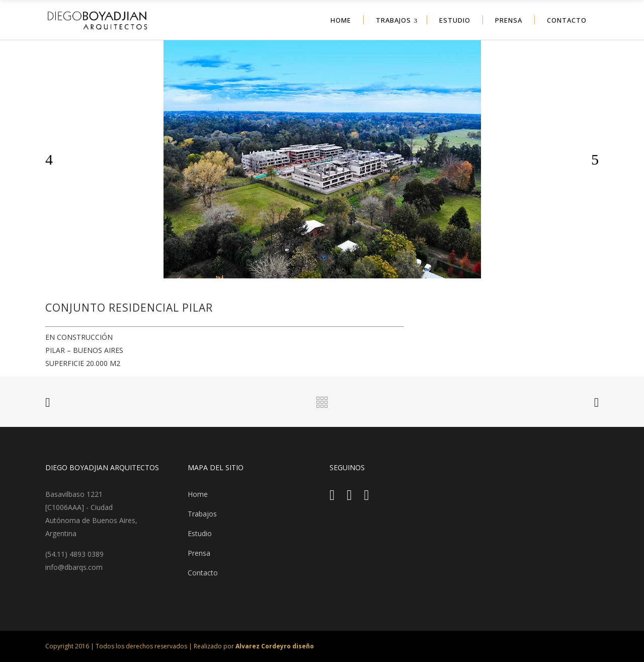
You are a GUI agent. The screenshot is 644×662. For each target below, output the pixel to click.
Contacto (203, 573)
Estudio (200, 533)
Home (198, 494)
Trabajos (202, 514)
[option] (322, 159)
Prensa (199, 553)
